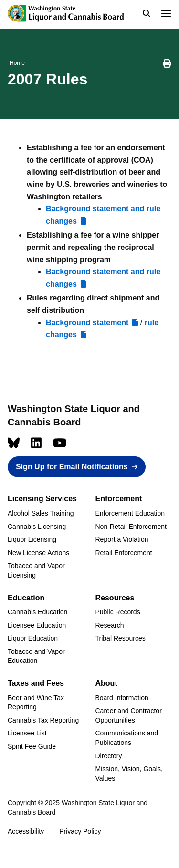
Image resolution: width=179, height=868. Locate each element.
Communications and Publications (127, 738)
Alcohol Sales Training (41, 513)
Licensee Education (37, 625)
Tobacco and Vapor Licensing (36, 570)
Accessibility (26, 831)
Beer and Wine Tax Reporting (36, 703)
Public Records (118, 612)
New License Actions (38, 553)
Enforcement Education (130, 513)
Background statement (87, 323)
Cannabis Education (37, 612)
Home (17, 63)
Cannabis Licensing (37, 527)
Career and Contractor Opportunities (129, 715)
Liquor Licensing (32, 539)
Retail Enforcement (124, 553)
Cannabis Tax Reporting (43, 720)
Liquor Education (33, 638)
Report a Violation (122, 539)
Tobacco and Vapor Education (36, 656)
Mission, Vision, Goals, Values (129, 774)
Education (26, 598)
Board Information (122, 698)
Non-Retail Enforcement (131, 527)
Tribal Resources (121, 638)
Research (110, 625)
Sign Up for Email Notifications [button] (72, 467)
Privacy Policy (80, 831)
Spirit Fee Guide (32, 746)
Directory (109, 756)
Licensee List (27, 733)
